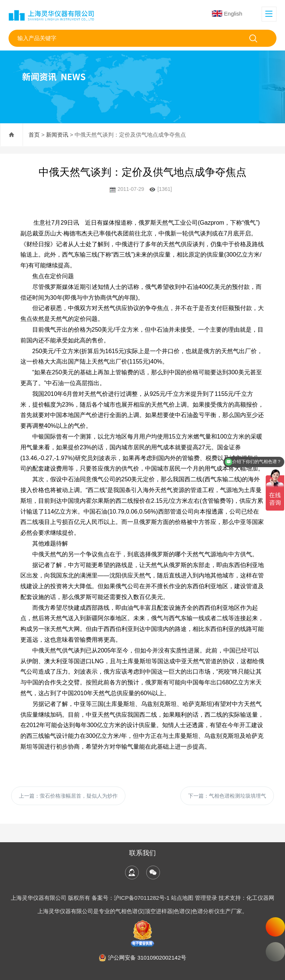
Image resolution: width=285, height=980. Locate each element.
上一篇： (68, 796)
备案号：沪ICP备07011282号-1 (131, 898)
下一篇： (227, 796)
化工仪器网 (260, 898)
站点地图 (182, 898)
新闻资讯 (57, 135)
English (227, 14)
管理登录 (206, 898)
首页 (34, 135)
